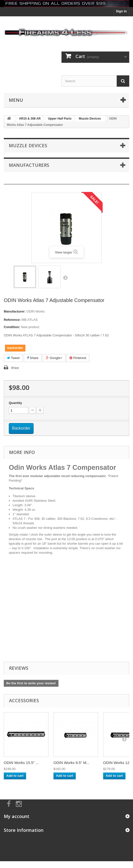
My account (17, 816)
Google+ (54, 358)
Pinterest (78, 358)
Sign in (121, 11)
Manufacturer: (15, 311)
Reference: (12, 320)
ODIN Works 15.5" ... (21, 763)
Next (65, 278)
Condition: (12, 327)
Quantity (15, 403)
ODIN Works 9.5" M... (71, 763)
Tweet (13, 358)
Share (33, 358)
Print (15, 368)
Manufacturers (29, 165)
